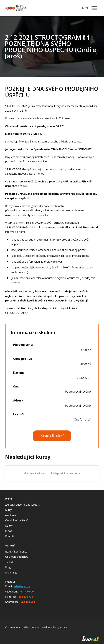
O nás (9, 531)
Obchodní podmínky (17, 557)
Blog (8, 567)
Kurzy (8, 510)
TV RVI (9, 562)
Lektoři (9, 526)
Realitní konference (16, 552)
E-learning (11, 572)
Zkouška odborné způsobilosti (23, 505)
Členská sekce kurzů (17, 520)
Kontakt (10, 536)
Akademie (11, 515)
